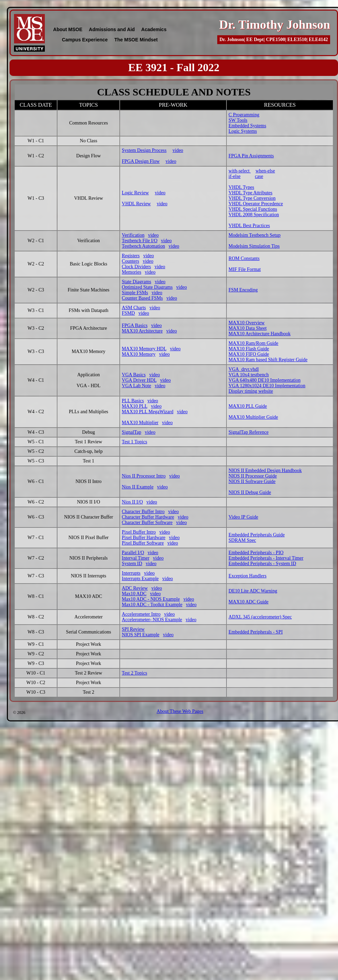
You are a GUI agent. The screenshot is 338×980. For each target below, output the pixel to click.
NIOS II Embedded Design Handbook (265, 471)
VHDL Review (136, 204)
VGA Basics (134, 375)
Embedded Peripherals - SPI (256, 632)
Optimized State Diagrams (147, 287)
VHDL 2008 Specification (254, 215)
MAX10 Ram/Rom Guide (253, 343)
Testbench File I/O (140, 241)
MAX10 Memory (139, 354)
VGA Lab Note (136, 386)
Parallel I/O (133, 553)
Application (89, 375)
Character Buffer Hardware (148, 517)
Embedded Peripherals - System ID (262, 564)
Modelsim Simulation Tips (254, 246)
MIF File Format (245, 269)
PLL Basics (133, 401)
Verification (133, 235)
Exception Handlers (248, 576)
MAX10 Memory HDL (144, 349)
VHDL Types (241, 187)
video (178, 150)
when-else (265, 171)
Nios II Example (138, 487)
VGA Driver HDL (139, 380)
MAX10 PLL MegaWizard (148, 412)
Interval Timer (136, 558)
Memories (132, 272)
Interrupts (131, 573)
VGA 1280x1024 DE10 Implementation (267, 386)
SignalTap (132, 432)
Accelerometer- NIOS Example (152, 620)
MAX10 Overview (246, 323)
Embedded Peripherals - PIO (256, 553)
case (259, 176)
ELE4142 (318, 40)
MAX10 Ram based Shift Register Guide (268, 360)
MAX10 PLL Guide (248, 406)
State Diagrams (136, 282)
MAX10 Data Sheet (248, 328)
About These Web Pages (180, 711)
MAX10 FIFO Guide (249, 354)
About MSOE (68, 29)
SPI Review (133, 629)
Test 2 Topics (134, 673)
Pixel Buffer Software (143, 543)
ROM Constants (244, 258)
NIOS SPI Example (141, 635)
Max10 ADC (134, 594)
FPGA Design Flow (141, 161)
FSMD (128, 313)
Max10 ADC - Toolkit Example (152, 605)
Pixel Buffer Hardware (144, 538)
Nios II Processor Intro (144, 476)
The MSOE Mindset (136, 40)
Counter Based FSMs (142, 298)
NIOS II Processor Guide (253, 476)
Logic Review (135, 193)
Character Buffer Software (147, 522)
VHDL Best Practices (249, 226)
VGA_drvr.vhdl (244, 369)
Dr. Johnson (232, 40)
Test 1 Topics (134, 442)
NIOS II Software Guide (252, 481)
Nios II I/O (132, 502)
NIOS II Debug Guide (250, 492)
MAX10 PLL (135, 406)
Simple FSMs (135, 293)
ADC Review (135, 588)
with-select (240, 171)
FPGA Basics (135, 325)
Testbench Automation (143, 246)
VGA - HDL (89, 386)
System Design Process (144, 150)
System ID (132, 564)
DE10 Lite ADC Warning (253, 591)
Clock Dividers (136, 267)
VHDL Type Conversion (252, 198)
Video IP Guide (243, 517)
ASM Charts (134, 308)
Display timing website (251, 391)
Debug (88, 432)
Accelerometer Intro (141, 614)
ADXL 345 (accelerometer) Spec (260, 617)
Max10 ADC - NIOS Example (151, 599)
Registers (131, 256)
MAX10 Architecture (142, 331)
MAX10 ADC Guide (249, 602)
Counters (131, 261)
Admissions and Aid (112, 29)
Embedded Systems (247, 126)
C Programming (244, 115)
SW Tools (238, 120)
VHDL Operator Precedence (256, 204)
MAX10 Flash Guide (249, 349)
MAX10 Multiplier (140, 423)
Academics (154, 29)
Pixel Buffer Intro (139, 532)
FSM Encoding (243, 290)
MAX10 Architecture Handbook (259, 334)
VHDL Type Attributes (250, 193)
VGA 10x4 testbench (249, 375)
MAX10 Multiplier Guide (253, 417)
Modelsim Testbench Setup (255, 235)
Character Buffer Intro (143, 512)
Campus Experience (85, 40)
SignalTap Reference (249, 432)
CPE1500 (275, 40)
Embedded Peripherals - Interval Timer (266, 558)
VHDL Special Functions (253, 209)
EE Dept (255, 40)
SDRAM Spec (242, 540)
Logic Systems (243, 131)
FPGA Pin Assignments (251, 156)
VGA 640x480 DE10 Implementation (264, 380)
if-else (235, 176)
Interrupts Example (140, 579)
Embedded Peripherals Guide (257, 535)
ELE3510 (297, 40)
